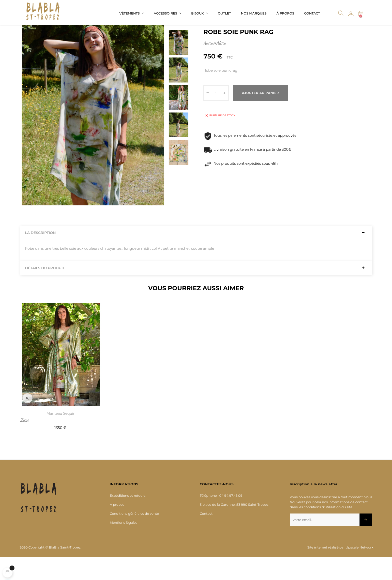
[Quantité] (216, 115)
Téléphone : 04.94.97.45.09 (221, 518)
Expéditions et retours (128, 518)
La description (40, 255)
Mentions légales (123, 545)
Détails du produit (45, 291)
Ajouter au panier (260, 115)
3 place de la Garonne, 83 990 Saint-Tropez (234, 527)
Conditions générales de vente (134, 536)
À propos (117, 527)
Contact (206, 536)
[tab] (196, 255)
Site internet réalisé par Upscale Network (340, 570)
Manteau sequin (61, 436)
